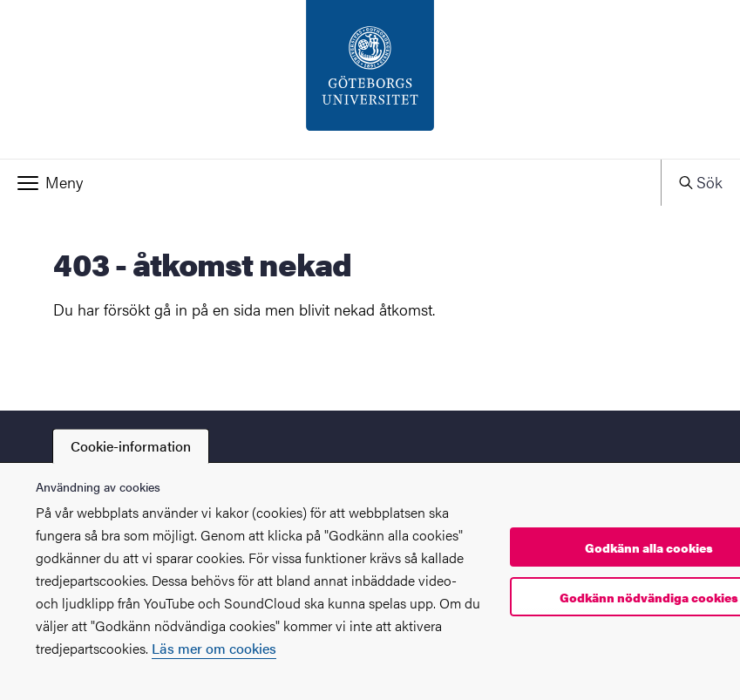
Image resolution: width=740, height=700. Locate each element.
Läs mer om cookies (214, 648)
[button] (330, 182)
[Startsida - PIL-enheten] (370, 79)
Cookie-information (131, 446)
